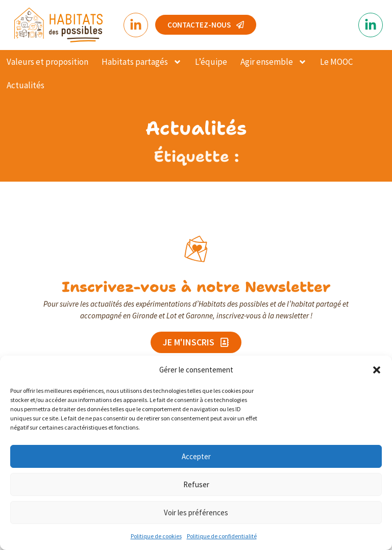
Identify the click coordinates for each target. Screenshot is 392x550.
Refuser (196, 484)
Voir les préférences (196, 512)
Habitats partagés (142, 62)
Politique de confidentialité (222, 536)
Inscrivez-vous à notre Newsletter (196, 286)
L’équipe (211, 62)
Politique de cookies (156, 536)
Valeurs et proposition (47, 62)
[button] (377, 370)
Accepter (196, 456)
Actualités (26, 85)
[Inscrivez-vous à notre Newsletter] (196, 248)
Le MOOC (336, 62)
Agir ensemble (274, 62)
